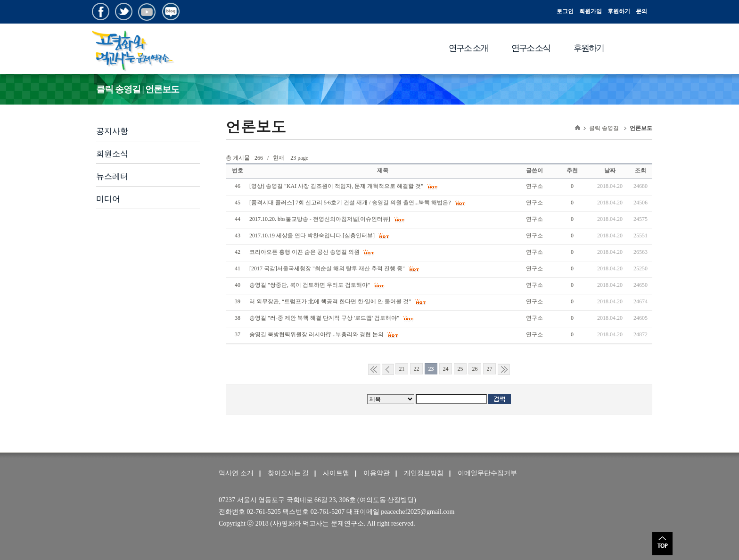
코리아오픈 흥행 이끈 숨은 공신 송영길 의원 (305, 252)
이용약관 (377, 473)
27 (490, 369)
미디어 (108, 199)
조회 (640, 170)
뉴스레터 (112, 176)
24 (446, 369)
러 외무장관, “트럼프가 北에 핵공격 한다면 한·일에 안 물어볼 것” (331, 301)
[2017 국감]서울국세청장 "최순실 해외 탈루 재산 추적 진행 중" (328, 268)
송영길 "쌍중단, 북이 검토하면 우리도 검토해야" (310, 285)
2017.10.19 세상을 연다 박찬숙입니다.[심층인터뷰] (313, 235)
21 (402, 369)
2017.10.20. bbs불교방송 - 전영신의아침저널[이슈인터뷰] (320, 219)
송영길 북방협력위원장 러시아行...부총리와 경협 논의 (317, 334)
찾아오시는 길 (288, 473)
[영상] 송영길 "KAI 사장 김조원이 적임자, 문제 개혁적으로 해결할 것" (337, 186)
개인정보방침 (424, 473)
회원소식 (112, 154)
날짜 (610, 170)
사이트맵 (336, 473)
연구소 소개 (468, 48)
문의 (641, 11)
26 (475, 369)
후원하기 (619, 11)
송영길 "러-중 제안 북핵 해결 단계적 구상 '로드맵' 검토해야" (325, 318)
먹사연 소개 (236, 473)
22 (417, 369)
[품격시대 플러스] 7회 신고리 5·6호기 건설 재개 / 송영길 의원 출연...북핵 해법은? (351, 203)
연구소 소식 (531, 48)
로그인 (565, 11)
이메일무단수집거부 (487, 473)
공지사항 (112, 131)
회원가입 (591, 11)
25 (460, 369)
